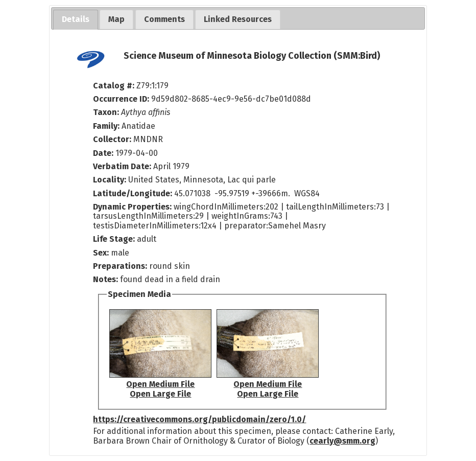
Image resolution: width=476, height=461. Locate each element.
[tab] (76, 20)
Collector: (113, 139)
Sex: (101, 253)
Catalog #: (115, 86)
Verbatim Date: (122, 166)
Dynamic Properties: (133, 207)
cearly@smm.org (342, 441)
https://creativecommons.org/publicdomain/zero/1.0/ (199, 419)
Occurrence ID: (122, 99)
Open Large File (160, 394)
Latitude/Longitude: (133, 193)
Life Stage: (115, 239)
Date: (103, 153)
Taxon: (106, 112)
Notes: (105, 279)
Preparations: (120, 266)
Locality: (110, 180)
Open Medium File (160, 384)
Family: (106, 126)
